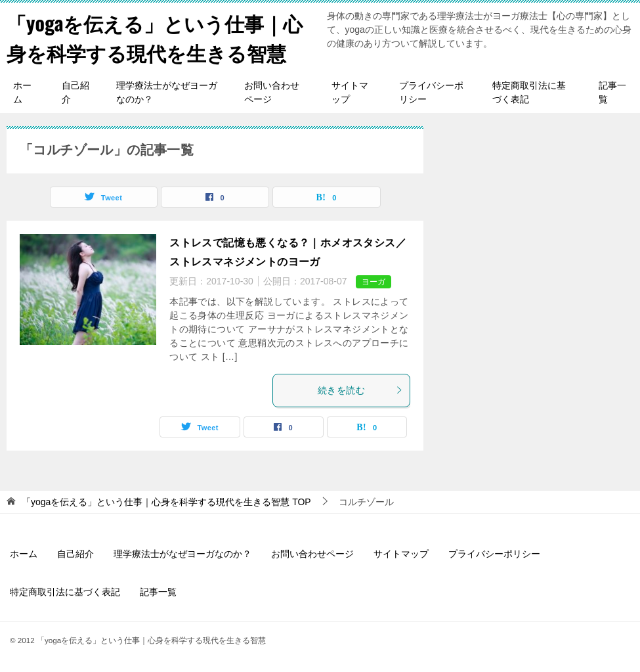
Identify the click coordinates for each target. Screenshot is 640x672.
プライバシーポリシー (431, 92)
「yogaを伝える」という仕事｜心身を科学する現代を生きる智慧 (155, 37)
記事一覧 (612, 92)
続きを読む (360, 390)
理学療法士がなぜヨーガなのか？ (167, 92)
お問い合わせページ (272, 92)
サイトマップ (350, 92)
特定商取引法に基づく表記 (529, 92)
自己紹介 (75, 92)
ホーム (22, 92)
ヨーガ (373, 282)
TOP (166, 502)
